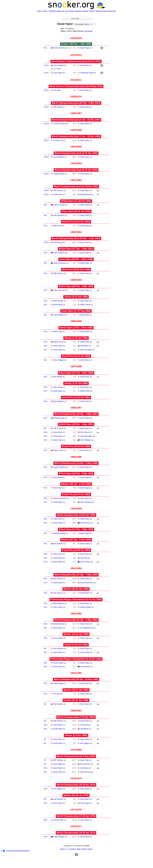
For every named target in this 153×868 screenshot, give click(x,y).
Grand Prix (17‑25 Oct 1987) (76, 397)
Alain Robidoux (59, 215)
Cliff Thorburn (58, 190)
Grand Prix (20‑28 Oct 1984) (76, 550)
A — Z (67, 849)
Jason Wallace (59, 157)
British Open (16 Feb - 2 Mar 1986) (76, 473)
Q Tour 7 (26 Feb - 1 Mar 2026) (76, 44)
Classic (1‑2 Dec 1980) (76, 735)
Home (39, 11)
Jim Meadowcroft (87, 628)
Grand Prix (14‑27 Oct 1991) (76, 222)
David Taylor (85, 48)
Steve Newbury (86, 502)
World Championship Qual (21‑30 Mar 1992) (76, 186)
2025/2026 (52, 11)
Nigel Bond (57, 226)
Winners (92, 11)
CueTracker (88, 31)
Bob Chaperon (59, 401)
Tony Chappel (58, 65)
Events (45, 11)
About (62, 849)
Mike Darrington (86, 350)
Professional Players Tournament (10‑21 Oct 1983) (76, 599)
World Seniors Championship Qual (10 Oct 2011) (76, 61)
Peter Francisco (59, 205)
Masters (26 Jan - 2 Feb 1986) (76, 484)
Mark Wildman (59, 603)
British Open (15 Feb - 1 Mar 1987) (76, 424)
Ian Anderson (85, 667)
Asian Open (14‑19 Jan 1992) (76, 211)
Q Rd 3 (46, 124)
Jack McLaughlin (86, 436)
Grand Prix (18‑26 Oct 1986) (76, 446)
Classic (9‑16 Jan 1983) (76, 645)
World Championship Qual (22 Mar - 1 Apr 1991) (76, 238)
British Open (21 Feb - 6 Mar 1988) (76, 373)
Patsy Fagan (58, 683)
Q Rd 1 (46, 73)
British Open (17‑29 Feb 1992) (76, 201)
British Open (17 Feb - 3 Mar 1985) (76, 529)
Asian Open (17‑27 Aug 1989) (76, 311)
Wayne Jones (58, 342)
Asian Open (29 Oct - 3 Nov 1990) (76, 259)
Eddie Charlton (59, 837)
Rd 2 (46, 301)
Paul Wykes (58, 107)
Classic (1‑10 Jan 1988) (76, 383)
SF (45, 739)
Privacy (90, 849)
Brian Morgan (58, 301)
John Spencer (58, 648)
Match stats (112, 11)
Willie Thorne (85, 305)
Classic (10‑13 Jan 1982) (76, 700)
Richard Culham (59, 124)
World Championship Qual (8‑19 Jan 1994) (76, 170)
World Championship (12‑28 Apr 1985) (76, 515)
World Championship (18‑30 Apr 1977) (76, 833)
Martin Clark (58, 331)
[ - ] (95, 24)
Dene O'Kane (85, 523)
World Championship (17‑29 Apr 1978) (76, 816)
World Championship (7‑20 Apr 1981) (76, 717)
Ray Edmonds (85, 772)
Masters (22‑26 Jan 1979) (76, 795)
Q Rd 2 (46, 65)
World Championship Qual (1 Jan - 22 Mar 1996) (76, 136)
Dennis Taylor (58, 663)
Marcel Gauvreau (87, 583)
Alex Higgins (85, 743)
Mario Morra (58, 242)
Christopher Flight (87, 73)
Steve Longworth (60, 498)
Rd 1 (46, 48)
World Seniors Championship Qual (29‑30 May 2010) (76, 86)
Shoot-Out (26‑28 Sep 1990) (76, 270)
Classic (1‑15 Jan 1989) (76, 338)
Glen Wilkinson (86, 440)
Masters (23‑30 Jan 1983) (76, 634)
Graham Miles (59, 820)
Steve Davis (58, 488)
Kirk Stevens (85, 432)
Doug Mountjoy (59, 418)
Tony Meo (57, 694)
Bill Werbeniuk (86, 194)
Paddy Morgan (86, 607)
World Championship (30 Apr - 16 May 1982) (76, 679)
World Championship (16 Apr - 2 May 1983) (76, 620)
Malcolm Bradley (59, 533)
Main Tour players (102, 11)
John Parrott (58, 387)
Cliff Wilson (84, 346)
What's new (60, 11)
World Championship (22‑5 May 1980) (76, 756)
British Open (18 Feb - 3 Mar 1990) (76, 286)
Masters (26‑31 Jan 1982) (76, 690)
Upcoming (78, 11)
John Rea (84, 558)
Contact (72, 849)
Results (71, 11)
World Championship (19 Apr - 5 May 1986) (76, 463)
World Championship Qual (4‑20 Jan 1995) (76, 153)
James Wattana (59, 315)
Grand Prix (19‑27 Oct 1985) (76, 494)
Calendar (85, 11)
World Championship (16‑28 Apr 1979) (76, 785)
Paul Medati (58, 377)
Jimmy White (58, 638)
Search (84, 849)
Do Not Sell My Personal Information (15, 851)
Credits (78, 849)
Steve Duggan (59, 360)
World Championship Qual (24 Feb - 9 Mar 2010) (76, 103)
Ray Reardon (58, 544)
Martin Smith (85, 391)
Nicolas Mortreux (60, 48)
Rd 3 (46, 342)
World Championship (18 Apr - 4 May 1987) (76, 414)
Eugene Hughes (59, 467)
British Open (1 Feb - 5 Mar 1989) (76, 328)
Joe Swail (57, 90)
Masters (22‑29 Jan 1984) (76, 589)
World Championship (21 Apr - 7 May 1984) (76, 575)
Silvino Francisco (60, 263)
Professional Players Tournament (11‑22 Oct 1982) (76, 659)
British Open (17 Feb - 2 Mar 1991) (76, 249)
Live (66, 11)
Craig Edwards (59, 174)
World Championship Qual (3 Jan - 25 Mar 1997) (76, 120)
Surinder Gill (58, 140)
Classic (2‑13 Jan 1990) (76, 297)
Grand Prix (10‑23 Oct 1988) (76, 356)
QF (45, 428)
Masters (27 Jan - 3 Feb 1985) (76, 540)
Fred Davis (84, 725)
